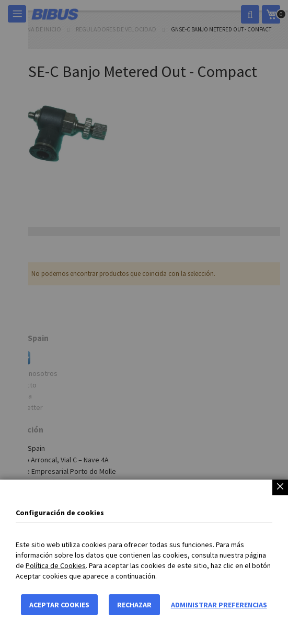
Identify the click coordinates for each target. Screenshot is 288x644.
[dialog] (144, 322)
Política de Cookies (56, 565)
